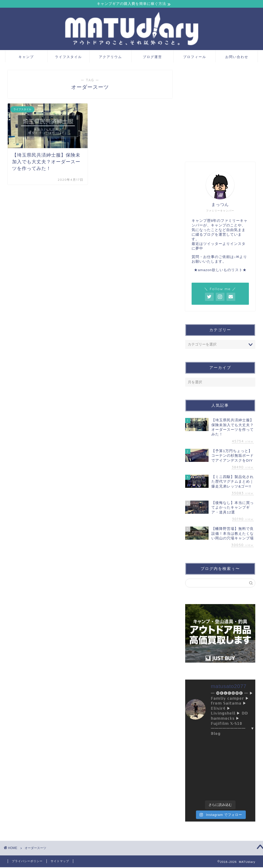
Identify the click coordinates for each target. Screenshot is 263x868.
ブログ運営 (152, 57)
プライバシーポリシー (27, 862)
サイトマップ (60, 862)
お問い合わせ (237, 57)
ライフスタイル (68, 57)
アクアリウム (110, 57)
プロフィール (195, 57)
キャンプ (26, 57)
